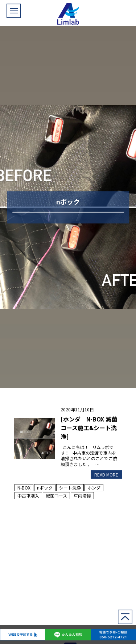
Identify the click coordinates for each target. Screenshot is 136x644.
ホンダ (94, 488)
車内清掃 (82, 495)
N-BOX (24, 488)
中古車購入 (28, 495)
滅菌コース (56, 495)
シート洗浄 (70, 488)
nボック (45, 488)
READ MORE (106, 474)
